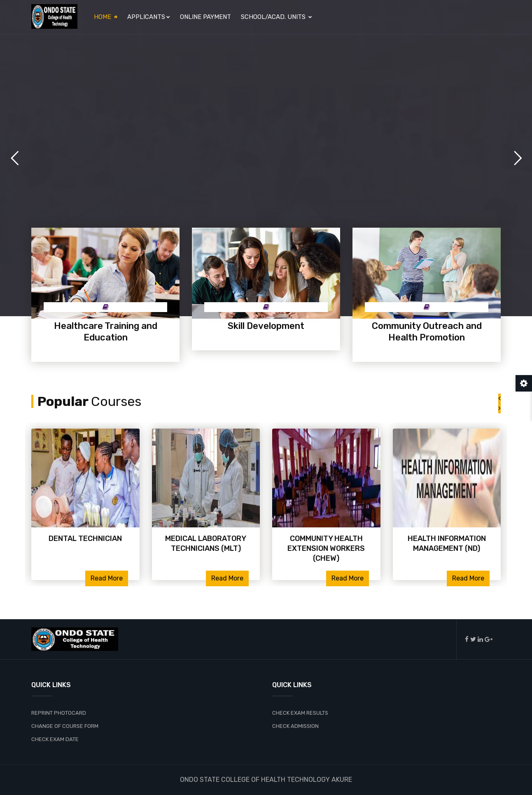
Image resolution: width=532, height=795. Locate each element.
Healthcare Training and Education (106, 332)
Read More (107, 578)
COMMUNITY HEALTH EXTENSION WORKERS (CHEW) (326, 548)
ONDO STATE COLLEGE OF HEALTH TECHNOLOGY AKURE (266, 780)
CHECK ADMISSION (295, 726)
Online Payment (205, 17)
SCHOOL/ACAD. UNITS (276, 17)
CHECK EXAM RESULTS (300, 713)
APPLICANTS (149, 17)
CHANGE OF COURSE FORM (65, 726)
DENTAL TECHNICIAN (85, 539)
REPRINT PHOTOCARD (59, 713)
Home (106, 17)
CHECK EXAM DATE (55, 739)
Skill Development (266, 326)
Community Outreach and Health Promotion (427, 332)
